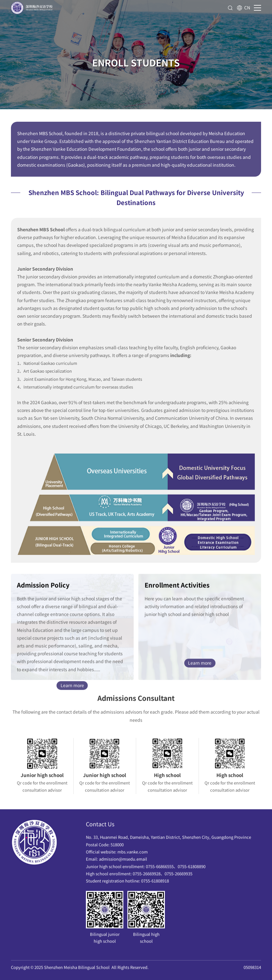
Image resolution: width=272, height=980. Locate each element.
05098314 (252, 970)
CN (243, 8)
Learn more (72, 688)
